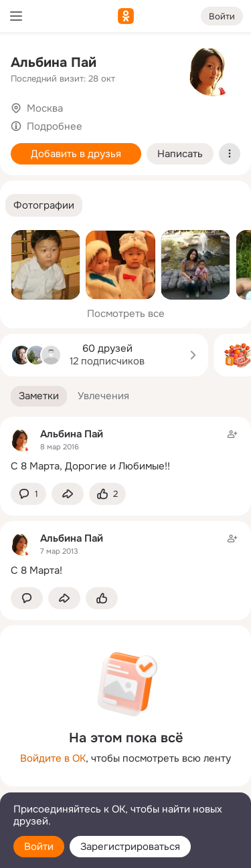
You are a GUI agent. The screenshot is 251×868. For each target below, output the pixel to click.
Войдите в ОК (53, 758)
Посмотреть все (126, 314)
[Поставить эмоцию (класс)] (107, 494)
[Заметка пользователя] (125, 450)
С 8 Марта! (36, 570)
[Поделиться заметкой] (68, 494)
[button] (44, 206)
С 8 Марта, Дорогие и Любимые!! (90, 466)
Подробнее (55, 126)
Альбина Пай (54, 63)
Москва (45, 108)
